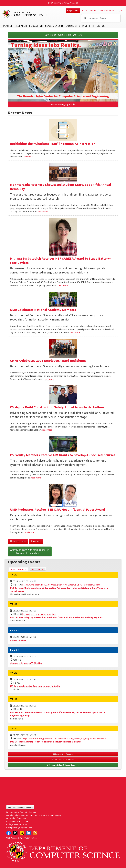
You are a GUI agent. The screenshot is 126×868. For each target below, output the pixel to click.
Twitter (15, 833)
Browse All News (18, 541)
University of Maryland (63, 3)
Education (36, 26)
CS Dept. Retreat (19, 640)
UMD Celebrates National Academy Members (43, 310)
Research (21, 26)
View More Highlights (63, 104)
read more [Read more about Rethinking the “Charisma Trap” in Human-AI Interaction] (29, 157)
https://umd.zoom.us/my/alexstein (39, 614)
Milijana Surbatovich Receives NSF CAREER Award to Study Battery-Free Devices (60, 261)
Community (73, 26)
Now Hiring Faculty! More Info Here (63, 35)
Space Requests (107, 10)
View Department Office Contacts (20, 807)
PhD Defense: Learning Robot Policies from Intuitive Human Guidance (46, 742)
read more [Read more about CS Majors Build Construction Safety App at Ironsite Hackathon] (47, 430)
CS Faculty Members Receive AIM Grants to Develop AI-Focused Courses (63, 455)
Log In (120, 10)
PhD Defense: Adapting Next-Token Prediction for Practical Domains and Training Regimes (56, 617)
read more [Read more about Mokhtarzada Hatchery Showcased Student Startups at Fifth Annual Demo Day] (43, 211)
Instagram (22, 833)
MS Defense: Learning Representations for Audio (35, 686)
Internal (93, 10)
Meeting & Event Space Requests (63, 765)
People (8, 26)
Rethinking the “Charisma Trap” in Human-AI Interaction (53, 144)
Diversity (88, 26)
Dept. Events (20, 569)
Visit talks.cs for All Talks (63, 760)
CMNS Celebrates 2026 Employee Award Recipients (48, 361)
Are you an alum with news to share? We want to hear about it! (30, 551)
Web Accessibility (14, 838)
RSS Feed (36, 541)
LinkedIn (28, 833)
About (84, 10)
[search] (100, 18)
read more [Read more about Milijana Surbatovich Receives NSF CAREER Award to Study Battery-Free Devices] (63, 285)
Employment (73, 10)
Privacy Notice (30, 838)
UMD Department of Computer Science (25, 14)
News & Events (54, 26)
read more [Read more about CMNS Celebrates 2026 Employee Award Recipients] (49, 379)
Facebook (9, 833)
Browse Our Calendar (63, 754)
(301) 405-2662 (25, 827)
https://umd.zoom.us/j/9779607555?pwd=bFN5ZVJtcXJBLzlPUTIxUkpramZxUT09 (61, 585)
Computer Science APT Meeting (26, 663)
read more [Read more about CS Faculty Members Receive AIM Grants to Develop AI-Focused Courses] (36, 478)
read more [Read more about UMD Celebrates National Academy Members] (75, 332)
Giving (101, 26)
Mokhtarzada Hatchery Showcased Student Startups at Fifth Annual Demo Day (60, 187)
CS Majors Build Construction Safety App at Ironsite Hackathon (57, 407)
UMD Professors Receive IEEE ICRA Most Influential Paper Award (58, 509)
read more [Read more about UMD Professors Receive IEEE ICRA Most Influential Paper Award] (29, 532)
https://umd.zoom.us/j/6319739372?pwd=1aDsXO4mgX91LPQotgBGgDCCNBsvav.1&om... (64, 738)
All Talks (38, 570)
